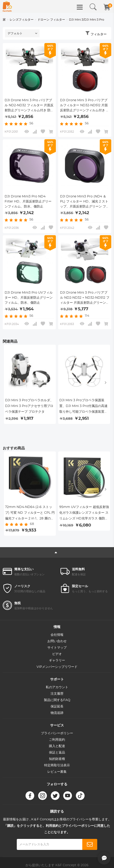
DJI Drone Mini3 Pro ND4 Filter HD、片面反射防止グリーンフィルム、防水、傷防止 (28, 202)
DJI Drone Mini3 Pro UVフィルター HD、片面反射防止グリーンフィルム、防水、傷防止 (29, 298)
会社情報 (57, 635)
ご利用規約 (57, 740)
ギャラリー (57, 661)
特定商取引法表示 (57, 765)
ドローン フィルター (51, 20)
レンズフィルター (22, 20)
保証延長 (57, 707)
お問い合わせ (57, 641)
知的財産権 (57, 759)
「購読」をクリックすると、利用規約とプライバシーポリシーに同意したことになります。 (57, 829)
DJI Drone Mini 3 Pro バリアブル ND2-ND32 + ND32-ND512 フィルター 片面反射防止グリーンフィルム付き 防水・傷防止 (85, 298)
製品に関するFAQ (57, 700)
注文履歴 (57, 694)
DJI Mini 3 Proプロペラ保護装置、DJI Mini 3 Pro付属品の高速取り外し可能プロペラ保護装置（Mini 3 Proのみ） (83, 407)
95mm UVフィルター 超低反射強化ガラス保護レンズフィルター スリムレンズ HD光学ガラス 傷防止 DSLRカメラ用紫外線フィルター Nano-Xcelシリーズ (84, 513)
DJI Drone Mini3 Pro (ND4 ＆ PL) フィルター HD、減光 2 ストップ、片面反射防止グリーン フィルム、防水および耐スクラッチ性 (85, 202)
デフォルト (15, 34)
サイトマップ (57, 648)
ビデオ (57, 654)
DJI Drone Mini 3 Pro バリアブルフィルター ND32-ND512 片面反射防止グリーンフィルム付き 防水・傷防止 (85, 106)
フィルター (99, 34)
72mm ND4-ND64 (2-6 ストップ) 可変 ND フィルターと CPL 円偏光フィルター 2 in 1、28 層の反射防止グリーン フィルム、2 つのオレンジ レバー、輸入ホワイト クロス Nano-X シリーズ (30, 513)
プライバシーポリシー (57, 733)
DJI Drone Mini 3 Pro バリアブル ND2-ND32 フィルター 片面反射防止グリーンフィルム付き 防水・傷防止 (29, 106)
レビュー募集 (57, 772)
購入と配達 (57, 746)
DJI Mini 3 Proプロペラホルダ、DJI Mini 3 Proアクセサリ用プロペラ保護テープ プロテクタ (29, 406)
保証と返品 (57, 753)
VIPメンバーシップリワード (57, 667)
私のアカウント (57, 687)
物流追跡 (57, 713)
